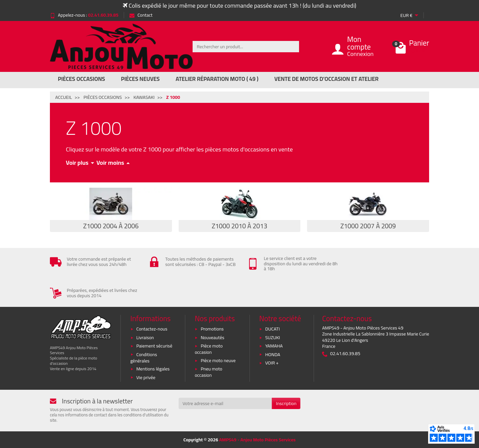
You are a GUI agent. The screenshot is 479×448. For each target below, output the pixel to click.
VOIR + (272, 363)
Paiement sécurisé (154, 346)
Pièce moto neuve (218, 360)
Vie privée (146, 377)
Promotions (212, 329)
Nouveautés (212, 337)
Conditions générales (144, 358)
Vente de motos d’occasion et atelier (326, 79)
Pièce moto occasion (209, 349)
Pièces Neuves (140, 79)
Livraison (145, 337)
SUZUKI (273, 337)
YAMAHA (274, 346)
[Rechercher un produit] (246, 47)
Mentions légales (153, 369)
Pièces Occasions (81, 79)
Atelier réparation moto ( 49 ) (217, 79)
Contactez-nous (152, 329)
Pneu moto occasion (208, 372)
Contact (141, 15)
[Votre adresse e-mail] (225, 403)
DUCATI (272, 329)
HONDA (273, 354)
